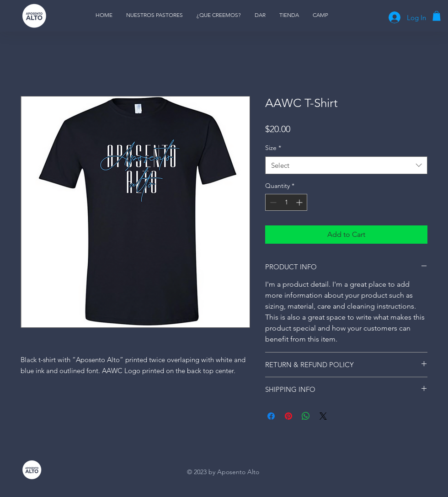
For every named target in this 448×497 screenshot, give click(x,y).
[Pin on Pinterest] (288, 416)
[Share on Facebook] (271, 416)
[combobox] (346, 165)
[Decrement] (272, 202)
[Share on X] (323, 416)
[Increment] (300, 202)
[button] (437, 16)
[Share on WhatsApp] (306, 416)
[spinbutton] (286, 202)
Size (273, 148)
